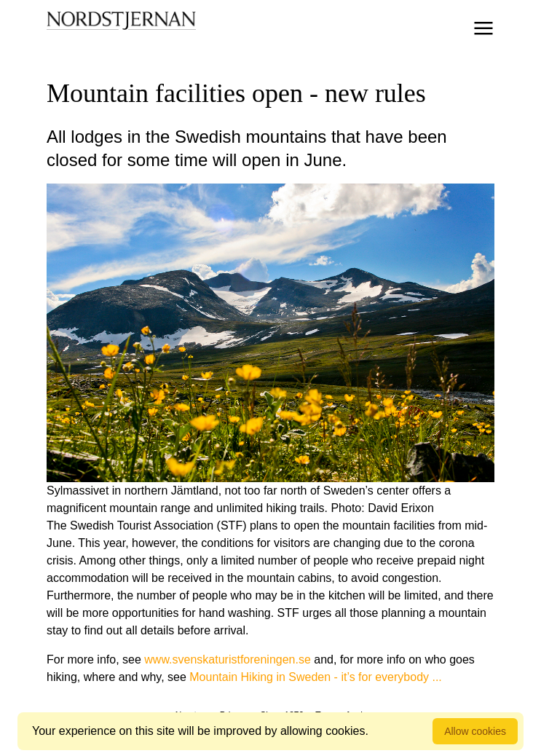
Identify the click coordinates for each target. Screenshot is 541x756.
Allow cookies (475, 731)
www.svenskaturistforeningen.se (228, 659)
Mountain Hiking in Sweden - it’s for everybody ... (316, 677)
